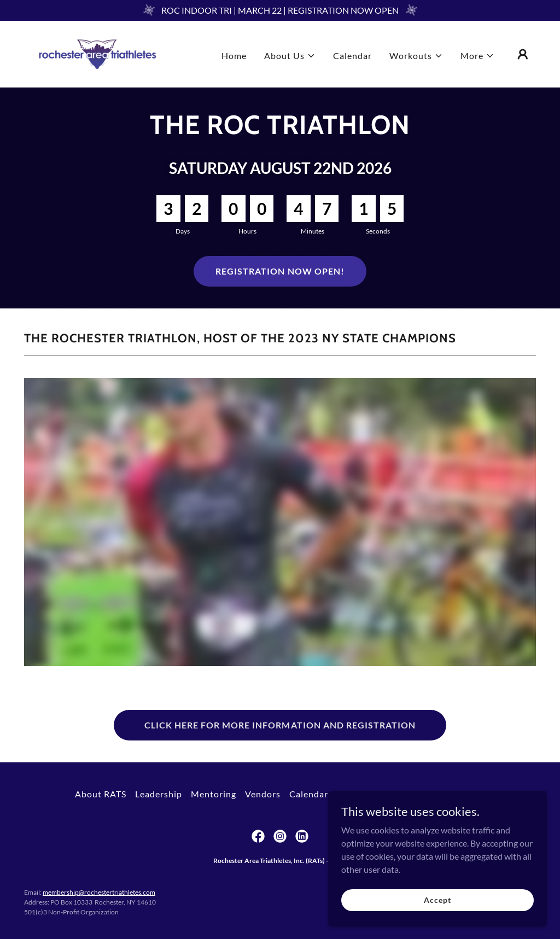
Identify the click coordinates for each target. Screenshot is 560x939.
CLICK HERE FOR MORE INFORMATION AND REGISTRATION (280, 725)
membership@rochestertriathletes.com (99, 892)
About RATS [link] (101, 794)
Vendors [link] (263, 794)
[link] (97, 53)
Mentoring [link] (214, 794)
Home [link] (234, 56)
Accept (437, 900)
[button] (290, 56)
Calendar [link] (352, 56)
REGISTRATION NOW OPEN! (280, 271)
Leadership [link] (159, 794)
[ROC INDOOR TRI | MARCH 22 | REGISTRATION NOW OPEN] (280, 10)
